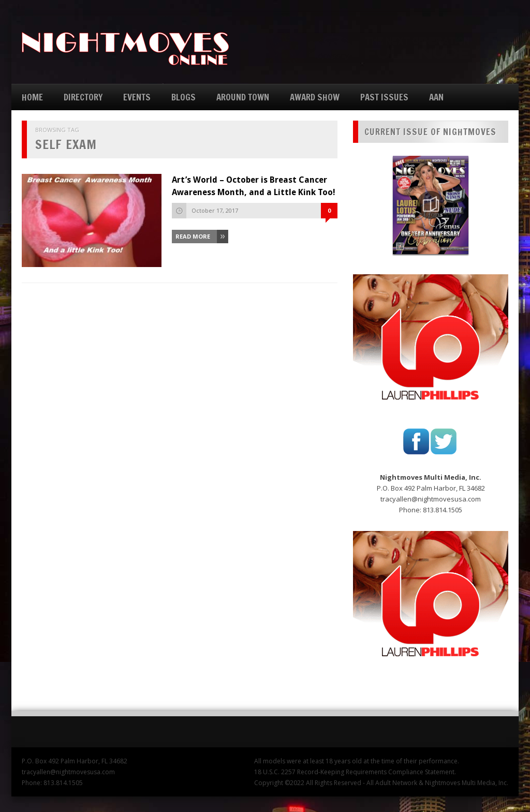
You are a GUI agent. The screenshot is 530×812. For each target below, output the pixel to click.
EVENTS (137, 97)
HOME (32, 97)
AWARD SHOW (315, 97)
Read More (193, 236)
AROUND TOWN (243, 97)
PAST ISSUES (384, 97)
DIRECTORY (83, 97)
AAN (436, 97)
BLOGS (183, 97)
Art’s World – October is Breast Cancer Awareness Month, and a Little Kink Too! (254, 186)
